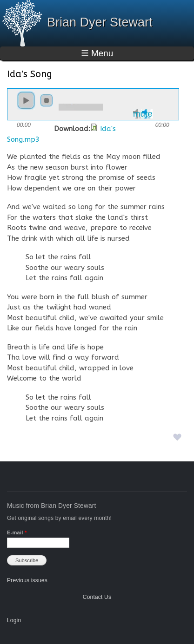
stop (47, 100)
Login (14, 620)
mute (143, 114)
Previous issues (27, 580)
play (26, 100)
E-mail (17, 532)
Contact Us (97, 597)
